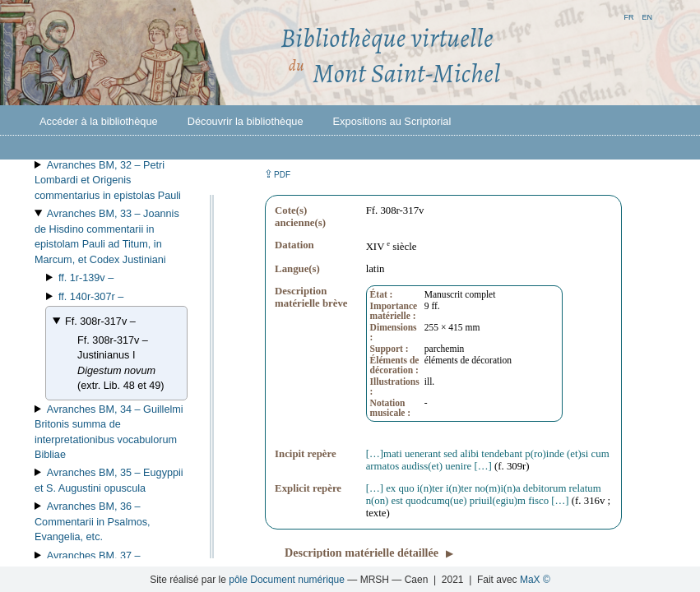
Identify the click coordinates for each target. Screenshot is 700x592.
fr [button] (628, 16)
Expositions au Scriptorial (392, 121)
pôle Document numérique (287, 580)
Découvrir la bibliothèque (246, 121)
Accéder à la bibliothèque (99, 121)
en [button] (647, 16)
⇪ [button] (277, 174)
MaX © (535, 580)
